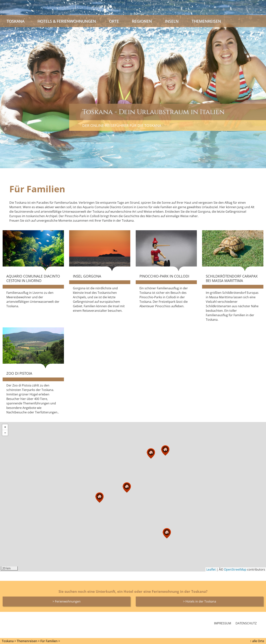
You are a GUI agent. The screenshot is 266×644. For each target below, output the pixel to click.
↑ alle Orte (257, 641)
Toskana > (9, 641)
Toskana (15, 21)
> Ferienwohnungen (67, 601)
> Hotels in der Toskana (200, 601)
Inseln (172, 21)
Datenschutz (246, 623)
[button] (127, 487)
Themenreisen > (28, 641)
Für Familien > (50, 641)
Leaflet (211, 569)
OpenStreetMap (235, 569)
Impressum (223, 623)
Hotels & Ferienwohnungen (67, 21)
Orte (114, 21)
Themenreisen (206, 21)
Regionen (142, 21)
